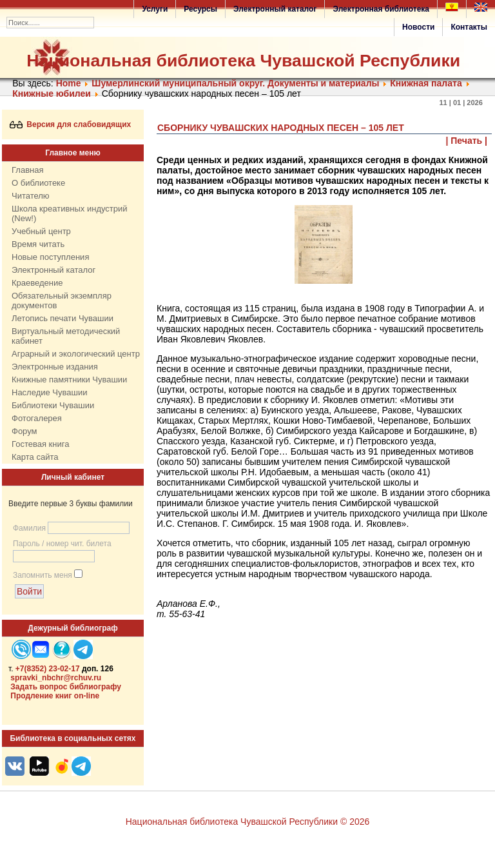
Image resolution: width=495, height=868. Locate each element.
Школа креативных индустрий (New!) (70, 213)
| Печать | (467, 141)
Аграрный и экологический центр (76, 354)
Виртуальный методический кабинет (66, 336)
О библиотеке (38, 183)
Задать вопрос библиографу (66, 687)
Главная (27, 170)
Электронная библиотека (381, 9)
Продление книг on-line (55, 696)
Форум (24, 431)
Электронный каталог (275, 9)
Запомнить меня (43, 575)
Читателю (31, 196)
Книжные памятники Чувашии (69, 380)
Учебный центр (41, 231)
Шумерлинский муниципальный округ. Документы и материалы (237, 83)
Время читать (38, 244)
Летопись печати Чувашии (63, 318)
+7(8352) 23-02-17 (48, 669)
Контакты (469, 27)
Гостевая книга (40, 444)
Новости (418, 27)
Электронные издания (55, 367)
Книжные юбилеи (52, 94)
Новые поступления (50, 257)
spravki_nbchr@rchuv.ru (56, 678)
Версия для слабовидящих (71, 124)
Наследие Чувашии (49, 392)
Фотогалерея (37, 418)
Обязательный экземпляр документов (62, 301)
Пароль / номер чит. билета (62, 544)
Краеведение (37, 283)
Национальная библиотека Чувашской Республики (243, 61)
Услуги (155, 9)
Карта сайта (35, 457)
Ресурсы (200, 9)
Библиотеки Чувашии (53, 405)
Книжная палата (426, 83)
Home (69, 83)
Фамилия (29, 528)
